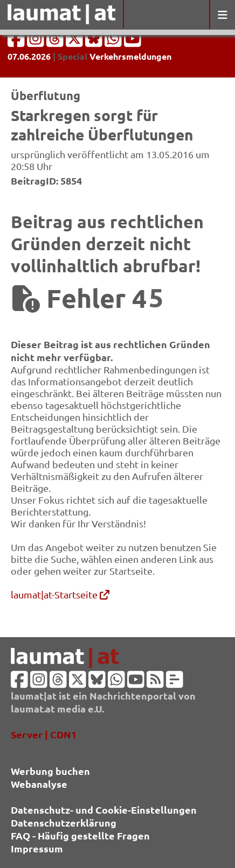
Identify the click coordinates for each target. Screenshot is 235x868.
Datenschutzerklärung (64, 823)
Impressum (37, 848)
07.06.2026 (29, 56)
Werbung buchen (50, 771)
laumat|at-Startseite (60, 594)
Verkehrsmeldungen (130, 56)
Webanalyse (39, 784)
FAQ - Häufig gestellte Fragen (80, 835)
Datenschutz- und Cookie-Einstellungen (104, 810)
